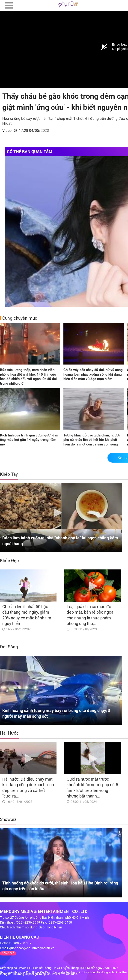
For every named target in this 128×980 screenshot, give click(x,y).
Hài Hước (9, 733)
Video (7, 131)
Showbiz (8, 819)
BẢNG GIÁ (8, 953)
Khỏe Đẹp (9, 561)
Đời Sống (9, 647)
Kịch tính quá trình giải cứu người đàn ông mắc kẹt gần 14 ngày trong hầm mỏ (29, 440)
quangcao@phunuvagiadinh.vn (32, 948)
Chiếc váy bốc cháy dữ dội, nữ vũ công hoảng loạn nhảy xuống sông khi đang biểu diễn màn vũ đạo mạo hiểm (93, 374)
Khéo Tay (9, 474)
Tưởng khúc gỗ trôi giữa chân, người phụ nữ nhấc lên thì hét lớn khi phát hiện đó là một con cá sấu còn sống (92, 440)
